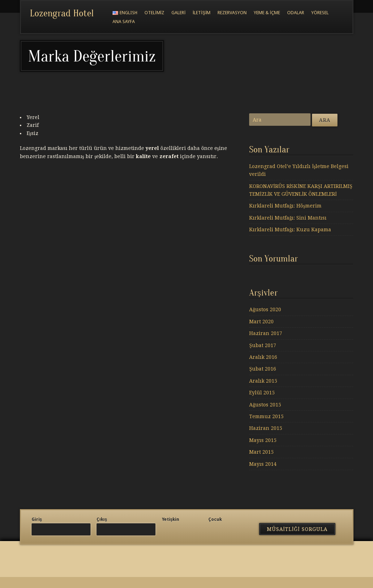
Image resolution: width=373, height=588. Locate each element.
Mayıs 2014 (263, 464)
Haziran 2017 (266, 333)
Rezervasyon (232, 13)
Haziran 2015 (266, 428)
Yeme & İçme (267, 13)
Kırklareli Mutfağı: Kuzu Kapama (290, 230)
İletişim (202, 13)
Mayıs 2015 (263, 440)
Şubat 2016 (263, 369)
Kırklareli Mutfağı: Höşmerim (285, 206)
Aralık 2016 (263, 357)
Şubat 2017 (263, 345)
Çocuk (215, 519)
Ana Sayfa (124, 21)
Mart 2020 (261, 322)
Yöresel (320, 13)
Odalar (296, 13)
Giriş (37, 519)
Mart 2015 (261, 452)
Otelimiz (154, 13)
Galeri (179, 13)
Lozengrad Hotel (62, 13)
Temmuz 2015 (266, 416)
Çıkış (102, 519)
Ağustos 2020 (265, 309)
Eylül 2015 (262, 393)
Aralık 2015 (263, 381)
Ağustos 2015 (265, 405)
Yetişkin (171, 519)
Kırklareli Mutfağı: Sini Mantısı (288, 218)
